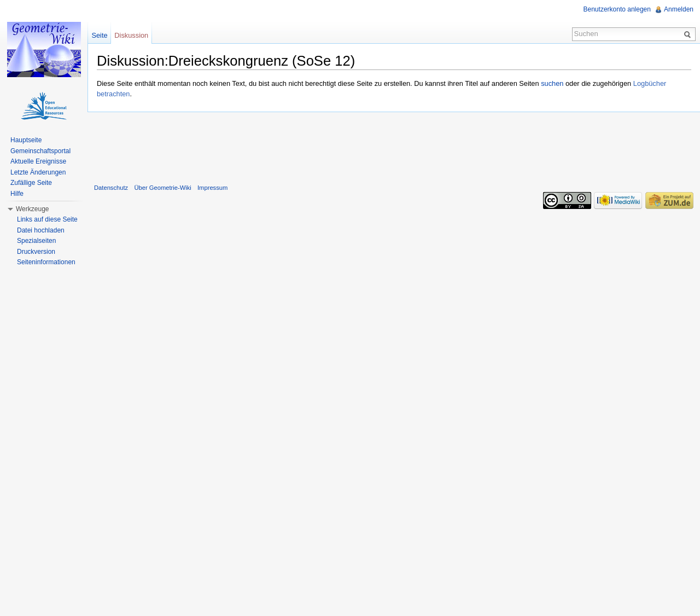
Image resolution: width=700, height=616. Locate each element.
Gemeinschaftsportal (40, 151)
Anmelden (679, 9)
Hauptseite (26, 140)
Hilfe (17, 194)
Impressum (212, 188)
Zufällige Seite (31, 183)
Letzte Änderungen (38, 172)
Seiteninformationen (46, 262)
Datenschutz (111, 188)
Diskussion (131, 35)
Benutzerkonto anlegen (617, 9)
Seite (99, 35)
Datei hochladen (41, 230)
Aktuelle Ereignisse (38, 161)
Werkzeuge (32, 209)
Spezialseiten (36, 241)
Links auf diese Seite (47, 219)
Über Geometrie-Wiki (162, 188)
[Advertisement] (394, 146)
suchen (552, 83)
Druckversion (36, 252)
